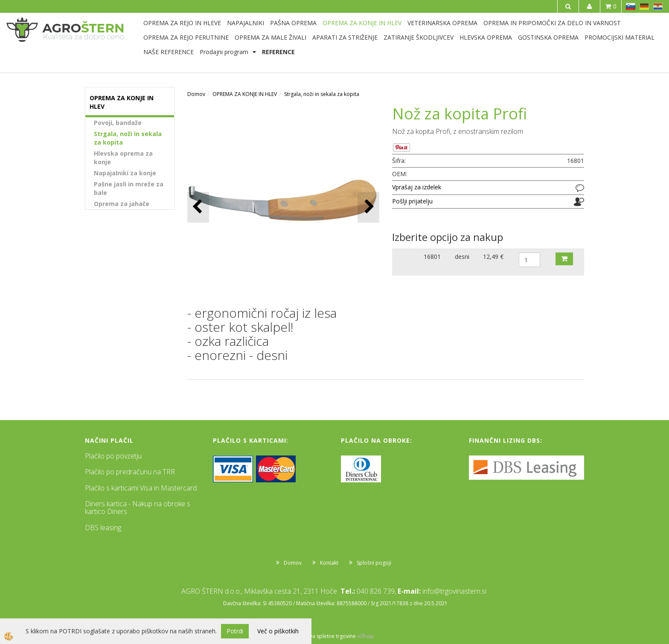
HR (658, 6)
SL (631, 6)
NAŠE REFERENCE (169, 52)
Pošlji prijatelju (412, 201)
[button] (368, 207)
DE (644, 6)
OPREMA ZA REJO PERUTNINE (186, 37)
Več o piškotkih (278, 631)
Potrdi (235, 631)
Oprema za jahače (122, 204)
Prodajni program (224, 52)
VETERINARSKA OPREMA (442, 23)
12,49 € (493, 257)
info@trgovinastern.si (454, 591)
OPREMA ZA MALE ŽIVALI (271, 37)
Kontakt (329, 563)
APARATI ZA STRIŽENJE (345, 37)
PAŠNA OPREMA (293, 23)
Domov (196, 94)
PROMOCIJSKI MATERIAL (620, 37)
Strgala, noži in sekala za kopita (128, 138)
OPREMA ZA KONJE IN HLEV (362, 23)
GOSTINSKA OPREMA (548, 37)
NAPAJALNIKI (246, 23)
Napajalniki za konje (125, 173)
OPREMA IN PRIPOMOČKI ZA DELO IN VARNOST (552, 23)
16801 (432, 257)
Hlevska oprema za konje (123, 158)
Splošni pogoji (374, 563)
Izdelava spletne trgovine (326, 636)
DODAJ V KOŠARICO (564, 259)
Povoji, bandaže (118, 123)
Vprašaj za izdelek (417, 187)
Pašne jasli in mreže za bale (129, 188)
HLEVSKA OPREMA (486, 37)
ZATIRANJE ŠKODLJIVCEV (419, 37)
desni (462, 257)
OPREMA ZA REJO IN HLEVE (182, 23)
